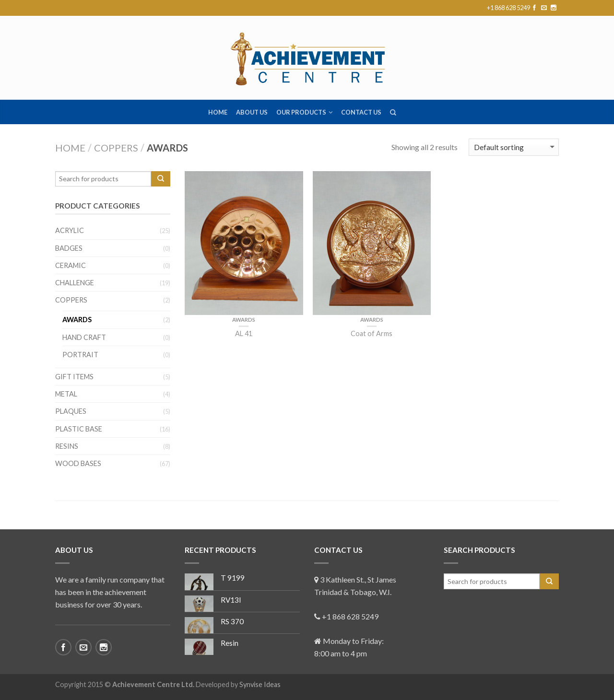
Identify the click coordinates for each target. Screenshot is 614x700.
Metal (66, 394)
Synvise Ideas (260, 684)
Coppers (116, 148)
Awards (244, 320)
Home (218, 112)
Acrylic (70, 230)
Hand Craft (84, 337)
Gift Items (74, 377)
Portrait (80, 355)
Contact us (361, 112)
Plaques (71, 411)
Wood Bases (78, 463)
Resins (67, 446)
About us (252, 112)
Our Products (301, 112)
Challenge (75, 283)
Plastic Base (79, 429)
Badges (69, 248)
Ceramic (71, 265)
